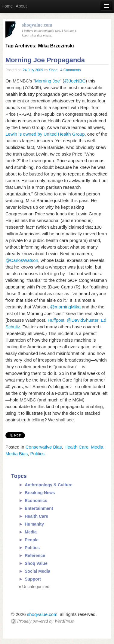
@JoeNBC (75, 81)
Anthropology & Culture (49, 485)
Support (33, 579)
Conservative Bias (44, 447)
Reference (35, 555)
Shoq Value (36, 563)
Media (97, 447)
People (32, 540)
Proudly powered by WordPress (45, 621)
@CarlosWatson (22, 260)
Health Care (76, 447)
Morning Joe (47, 81)
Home (7, 6)
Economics (36, 501)
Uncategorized (36, 587)
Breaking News (40, 493)
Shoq (53, 70)
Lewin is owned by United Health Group (45, 134)
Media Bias (17, 454)
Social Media (37, 571)
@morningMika (65, 307)
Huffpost (56, 320)
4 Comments (71, 70)
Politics (38, 454)
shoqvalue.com (42, 614)
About (21, 6)
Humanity (34, 524)
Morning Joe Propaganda (45, 60)
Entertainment (39, 508)
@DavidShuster (82, 320)
